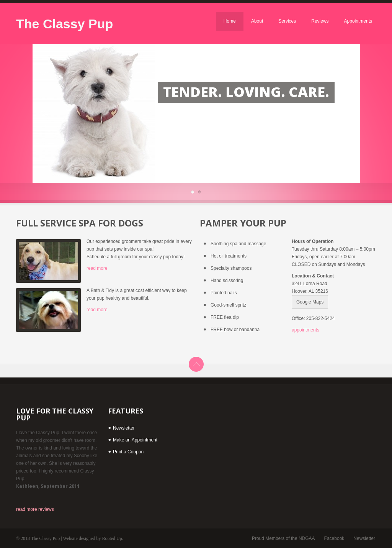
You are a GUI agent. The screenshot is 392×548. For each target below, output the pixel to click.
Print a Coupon (128, 452)
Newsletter (124, 428)
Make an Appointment (135, 440)
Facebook (334, 538)
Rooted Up (112, 538)
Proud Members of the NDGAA (283, 538)
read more (97, 268)
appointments (305, 330)
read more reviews (35, 509)
